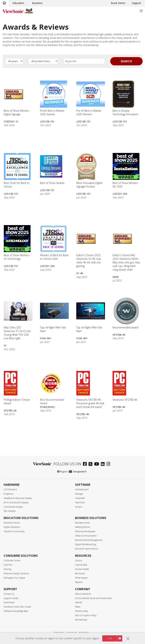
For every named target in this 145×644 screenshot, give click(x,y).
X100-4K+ (46, 338)
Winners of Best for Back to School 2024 (54, 243)
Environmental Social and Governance (93, 598)
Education (18, 3)
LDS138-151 (47, 121)
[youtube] (97, 464)
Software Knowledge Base (16, 611)
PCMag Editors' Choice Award (17, 387)
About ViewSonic (83, 594)
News (78, 607)
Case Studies (81, 565)
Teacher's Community (14, 531)
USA (110, 638)
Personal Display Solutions (16, 573)
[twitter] (91, 464)
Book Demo (118, 3)
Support (136, 3)
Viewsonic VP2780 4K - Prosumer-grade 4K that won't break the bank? (90, 389)
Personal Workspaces (85, 531)
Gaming (7, 569)
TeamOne (80, 502)
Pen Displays (10, 511)
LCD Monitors (10, 489)
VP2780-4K (83, 414)
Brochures (80, 573)
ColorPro (8, 565)
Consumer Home (12, 560)
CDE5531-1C (11, 121)
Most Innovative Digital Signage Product (89, 171)
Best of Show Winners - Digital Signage (17, 98)
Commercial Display (13, 507)
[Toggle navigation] (141, 11)
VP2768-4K (119, 335)
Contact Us (9, 594)
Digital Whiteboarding (86, 544)
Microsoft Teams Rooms (87, 549)
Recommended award (126, 313)
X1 (5, 345)
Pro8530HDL (48, 407)
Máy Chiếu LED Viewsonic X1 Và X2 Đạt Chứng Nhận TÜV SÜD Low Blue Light (18, 319)
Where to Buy (82, 611)
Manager (79, 494)
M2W (116, 277)
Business (37, 3)
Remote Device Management (89, 540)
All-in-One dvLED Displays (16, 502)
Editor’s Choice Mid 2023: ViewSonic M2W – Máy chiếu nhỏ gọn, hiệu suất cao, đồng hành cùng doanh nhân (126, 248)
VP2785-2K (10, 411)
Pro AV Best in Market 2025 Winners (91, 98)
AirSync (79, 507)
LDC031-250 (120, 194)
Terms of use (72, 632)
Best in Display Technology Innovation (125, 98)
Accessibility (84, 632)
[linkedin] (104, 464)
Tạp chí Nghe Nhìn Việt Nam (54, 315)
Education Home (12, 523)
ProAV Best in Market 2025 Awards (54, 98)
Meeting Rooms (83, 527)
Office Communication (86, 536)
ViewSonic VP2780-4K (125, 385)
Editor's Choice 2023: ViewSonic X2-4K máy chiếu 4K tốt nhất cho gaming (89, 246)
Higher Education (12, 527)
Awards (79, 602)
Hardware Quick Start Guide (17, 607)
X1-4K (80, 273)
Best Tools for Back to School (17, 171)
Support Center (11, 598)
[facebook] (86, 464)
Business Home (82, 523)
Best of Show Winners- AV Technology (17, 243)
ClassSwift (80, 498)
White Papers (81, 578)
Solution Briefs (82, 569)
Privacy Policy (59, 632)
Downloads (9, 602)
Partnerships (81, 620)
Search (126, 61)
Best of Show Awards (52, 169)
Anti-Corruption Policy (86, 615)
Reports (79, 582)
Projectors (8, 494)
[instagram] (109, 464)
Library (79, 560)
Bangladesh (78, 471)
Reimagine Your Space (14, 578)
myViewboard (82, 489)
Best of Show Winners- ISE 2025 (126, 171)
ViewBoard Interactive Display (18, 498)
